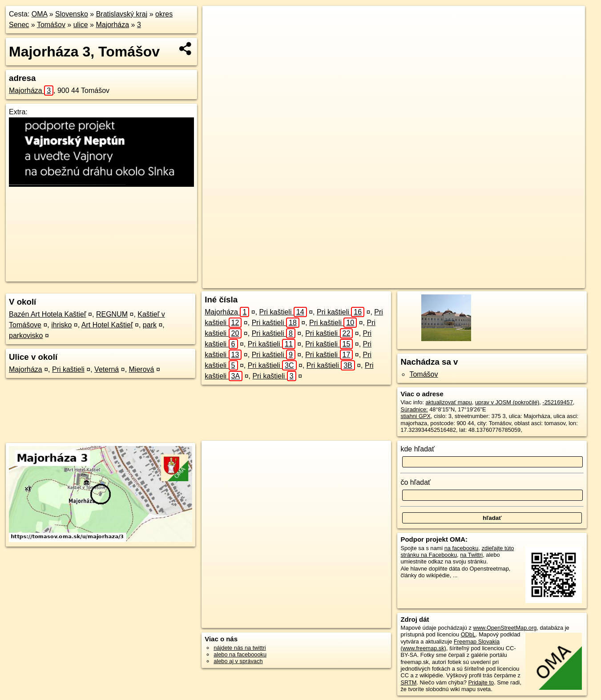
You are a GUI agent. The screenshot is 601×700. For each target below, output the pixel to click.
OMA (40, 14)
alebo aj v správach (238, 661)
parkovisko (26, 336)
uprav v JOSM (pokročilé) (507, 402)
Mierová (142, 369)
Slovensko (72, 14)
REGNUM (112, 314)
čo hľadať (415, 482)
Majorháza (112, 25)
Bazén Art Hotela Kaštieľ (48, 314)
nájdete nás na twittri (240, 648)
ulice (81, 25)
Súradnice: (414, 409)
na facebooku (462, 548)
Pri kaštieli (68, 369)
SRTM (408, 682)
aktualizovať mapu (448, 402)
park (150, 325)
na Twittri (471, 555)
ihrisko (61, 325)
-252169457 (557, 402)
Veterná (107, 369)
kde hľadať (417, 449)
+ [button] (217, 21)
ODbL (468, 634)
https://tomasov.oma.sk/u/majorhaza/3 (538, 282)
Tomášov (51, 25)
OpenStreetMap (419, 282)
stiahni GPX (415, 416)
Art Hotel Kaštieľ (107, 325)
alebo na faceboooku (240, 654)
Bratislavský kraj (122, 14)
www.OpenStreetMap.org (505, 628)
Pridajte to (481, 682)
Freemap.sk (465, 282)
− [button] (217, 35)
